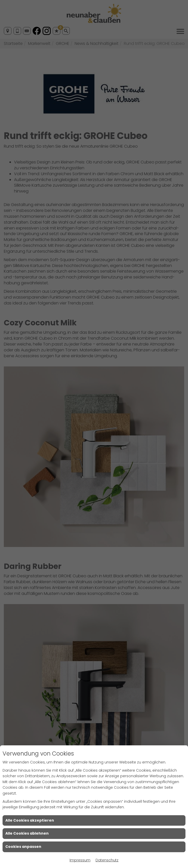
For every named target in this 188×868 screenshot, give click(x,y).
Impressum (80, 860)
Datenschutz (107, 860)
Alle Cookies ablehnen (27, 833)
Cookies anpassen (23, 847)
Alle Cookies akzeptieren (30, 820)
